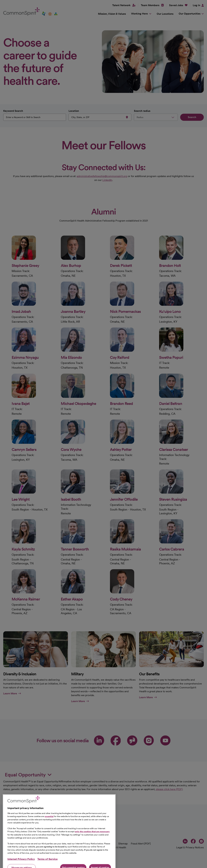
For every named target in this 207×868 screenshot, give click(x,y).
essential (49, 844)
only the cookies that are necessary (92, 859)
